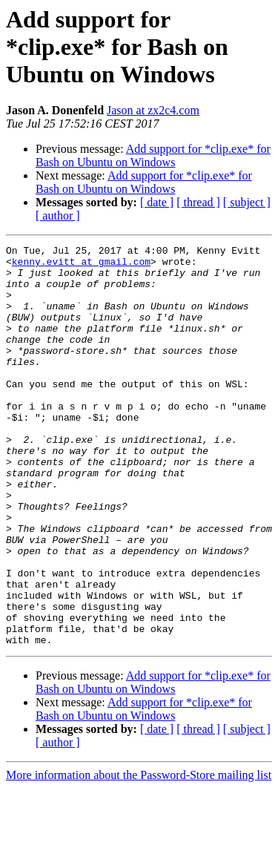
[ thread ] (198, 202)
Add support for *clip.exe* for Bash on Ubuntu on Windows (153, 155)
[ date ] (157, 202)
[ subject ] (247, 202)
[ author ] (58, 216)
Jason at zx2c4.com (153, 110)
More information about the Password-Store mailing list (139, 855)
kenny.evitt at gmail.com (81, 266)
